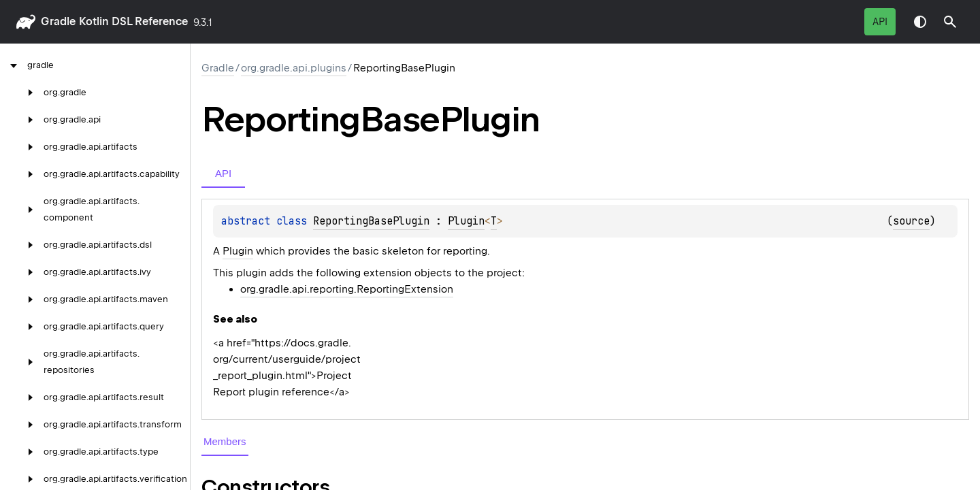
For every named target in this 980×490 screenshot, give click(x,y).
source (911, 221)
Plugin (466, 221)
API (880, 22)
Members (225, 441)
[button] (950, 22)
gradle (58, 21)
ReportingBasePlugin (371, 221)
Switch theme (920, 22)
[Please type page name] (950, 22)
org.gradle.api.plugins (294, 68)
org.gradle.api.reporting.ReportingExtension (347, 289)
